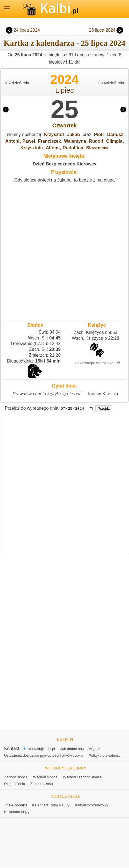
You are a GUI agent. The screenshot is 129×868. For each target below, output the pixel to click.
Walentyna (75, 141)
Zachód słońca (16, 777)
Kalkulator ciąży (17, 812)
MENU (7, 8)
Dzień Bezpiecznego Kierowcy (64, 164)
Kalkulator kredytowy (92, 805)
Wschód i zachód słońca (82, 777)
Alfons (53, 148)
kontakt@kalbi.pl (42, 749)
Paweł (29, 141)
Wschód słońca (45, 777)
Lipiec (64, 90)
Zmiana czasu (42, 784)
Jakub (74, 134)
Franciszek (50, 141)
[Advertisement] (64, 251)
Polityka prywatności (105, 756)
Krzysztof (54, 134)
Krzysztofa (31, 148)
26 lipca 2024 (102, 30)
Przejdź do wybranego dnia (31, 408)
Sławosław (98, 148)
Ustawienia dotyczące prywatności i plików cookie (44, 756)
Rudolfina (73, 148)
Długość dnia (15, 784)
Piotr (99, 134)
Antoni (12, 141)
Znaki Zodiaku (16, 805)
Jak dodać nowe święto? (80, 749)
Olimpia (114, 141)
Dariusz (115, 134)
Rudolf (96, 141)
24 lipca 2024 (27, 30)
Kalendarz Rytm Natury (51, 805)
